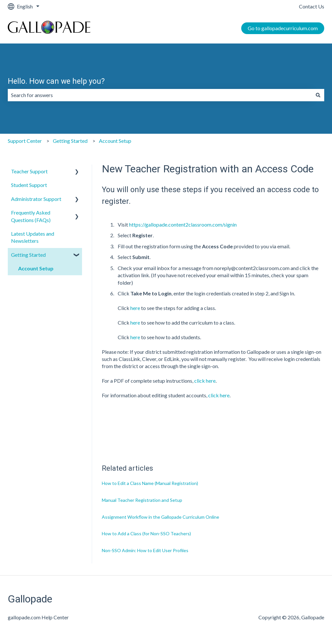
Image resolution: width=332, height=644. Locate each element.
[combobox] (160, 95)
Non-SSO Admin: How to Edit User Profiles (145, 550)
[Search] (318, 95)
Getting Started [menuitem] (28, 255)
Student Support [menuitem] (29, 185)
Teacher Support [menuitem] (29, 171)
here (135, 308)
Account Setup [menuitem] (36, 268)
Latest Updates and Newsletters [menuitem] (33, 237)
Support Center (25, 141)
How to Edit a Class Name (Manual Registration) (150, 483)
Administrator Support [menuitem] (36, 199)
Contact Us (312, 6)
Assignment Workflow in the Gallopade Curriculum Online (160, 517)
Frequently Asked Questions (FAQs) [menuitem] (31, 216)
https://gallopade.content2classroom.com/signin (183, 224)
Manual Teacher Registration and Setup (142, 500)
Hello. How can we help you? (56, 81)
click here (205, 381)
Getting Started (70, 141)
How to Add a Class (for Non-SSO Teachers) (146, 533)
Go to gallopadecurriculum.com (283, 28)
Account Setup (115, 141)
